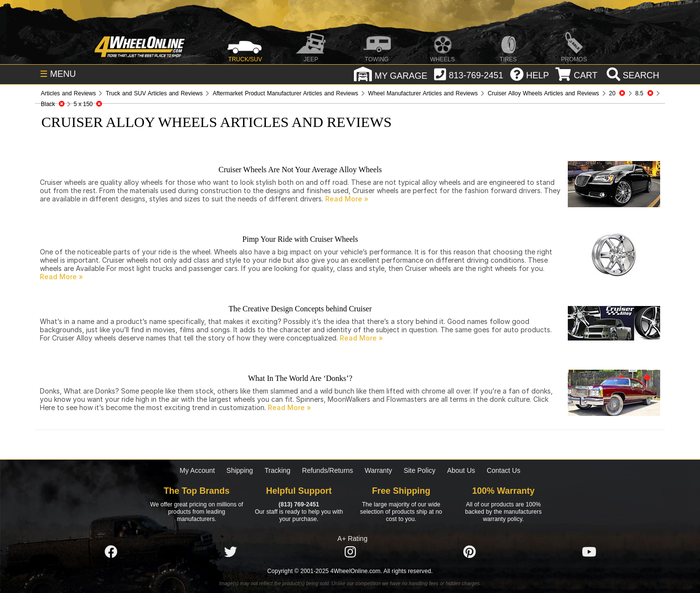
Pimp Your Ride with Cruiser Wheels (300, 239)
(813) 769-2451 (299, 504)
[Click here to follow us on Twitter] (230, 552)
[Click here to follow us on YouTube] (589, 552)
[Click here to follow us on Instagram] (350, 552)
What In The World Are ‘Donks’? (300, 378)
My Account (197, 470)
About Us (461, 470)
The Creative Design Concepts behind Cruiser (300, 309)
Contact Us (503, 470)
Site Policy (419, 470)
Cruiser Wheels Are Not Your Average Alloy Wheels (300, 170)
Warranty (378, 470)
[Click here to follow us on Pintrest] (470, 552)
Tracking (277, 470)
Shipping (240, 470)
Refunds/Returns (327, 470)
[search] (632, 75)
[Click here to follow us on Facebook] (111, 552)
